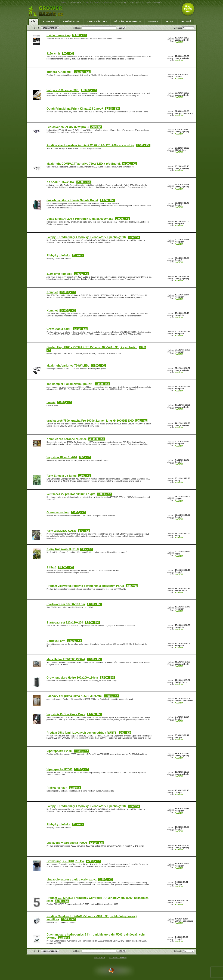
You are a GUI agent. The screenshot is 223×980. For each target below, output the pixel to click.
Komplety (49, 22)
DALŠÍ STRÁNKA (50, 28)
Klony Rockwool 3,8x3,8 (63, 549)
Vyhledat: (77, 28)
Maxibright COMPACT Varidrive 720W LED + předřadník (84, 164)
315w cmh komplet (59, 274)
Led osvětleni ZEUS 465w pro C (68, 127)
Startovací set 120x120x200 (65, 623)
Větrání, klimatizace (128, 22)
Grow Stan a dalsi (59, 329)
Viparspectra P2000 (59, 751)
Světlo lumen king (59, 35)
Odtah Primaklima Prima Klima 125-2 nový (75, 109)
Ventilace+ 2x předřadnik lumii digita (71, 494)
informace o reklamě (153, 2)
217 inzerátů (121, 2)
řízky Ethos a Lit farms (62, 476)
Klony (170, 22)
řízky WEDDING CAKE (61, 531)
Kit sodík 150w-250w (61, 182)
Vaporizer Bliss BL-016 (62, 457)
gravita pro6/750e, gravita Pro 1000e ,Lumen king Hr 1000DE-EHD (90, 421)
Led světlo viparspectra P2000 (67, 843)
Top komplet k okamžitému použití (70, 384)
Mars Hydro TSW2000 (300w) (66, 659)
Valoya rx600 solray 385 (63, 90)
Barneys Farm (56, 641)
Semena (153, 22)
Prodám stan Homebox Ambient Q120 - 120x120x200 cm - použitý (90, 145)
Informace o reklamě (118, 957)
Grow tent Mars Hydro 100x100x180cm (72, 678)
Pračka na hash (57, 788)
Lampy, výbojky (97, 22)
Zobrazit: (178, 28)
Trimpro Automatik (59, 72)
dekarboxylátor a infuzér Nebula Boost (72, 200)
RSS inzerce (135, 2)
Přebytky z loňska (58, 255)
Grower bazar (76, 2)
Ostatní (186, 22)
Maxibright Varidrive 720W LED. (68, 366)
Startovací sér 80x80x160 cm (66, 604)
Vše (33, 22)
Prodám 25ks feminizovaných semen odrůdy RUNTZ (82, 733)
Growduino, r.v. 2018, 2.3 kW (65, 861)
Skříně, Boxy (71, 22)
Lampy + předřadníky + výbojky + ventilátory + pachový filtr (86, 237)
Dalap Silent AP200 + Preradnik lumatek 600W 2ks (80, 219)
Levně (51, 402)
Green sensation (58, 512)
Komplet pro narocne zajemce (67, 439)
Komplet (52, 292)
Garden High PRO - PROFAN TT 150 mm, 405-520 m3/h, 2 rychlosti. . (92, 347)
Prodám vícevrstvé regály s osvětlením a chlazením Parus (85, 586)
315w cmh (53, 54)
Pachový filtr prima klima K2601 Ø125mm (74, 696)
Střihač (51, 567)
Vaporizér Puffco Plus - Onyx (66, 714)
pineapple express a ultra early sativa (72, 879)
